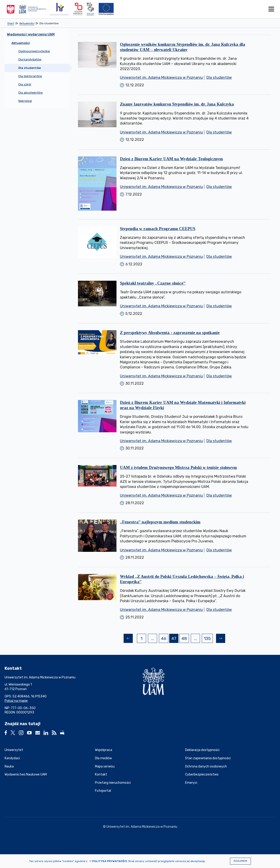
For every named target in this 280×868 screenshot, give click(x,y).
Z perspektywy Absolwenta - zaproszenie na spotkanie (170, 333)
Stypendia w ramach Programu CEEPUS (158, 229)
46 (165, 639)
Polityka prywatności (110, 861)
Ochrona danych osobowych (206, 766)
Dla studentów (219, 78)
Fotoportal (103, 791)
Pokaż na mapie (16, 701)
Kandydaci (12, 758)
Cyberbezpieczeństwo (202, 774)
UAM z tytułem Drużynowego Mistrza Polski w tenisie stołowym (178, 468)
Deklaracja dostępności (202, 750)
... (152, 639)
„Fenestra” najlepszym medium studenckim (160, 522)
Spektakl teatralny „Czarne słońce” (153, 283)
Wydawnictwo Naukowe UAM (26, 774)
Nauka (9, 766)
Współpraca (104, 750)
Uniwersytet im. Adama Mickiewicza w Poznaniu (161, 78)
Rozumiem (240, 861)
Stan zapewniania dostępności (208, 758)
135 (208, 639)
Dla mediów (103, 758)
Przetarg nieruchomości (113, 783)
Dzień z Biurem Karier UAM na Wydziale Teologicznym (171, 159)
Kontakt (101, 774)
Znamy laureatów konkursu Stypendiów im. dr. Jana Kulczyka (177, 104)
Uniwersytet (14, 750)
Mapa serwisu (105, 766)
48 (185, 639)
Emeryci (191, 783)
